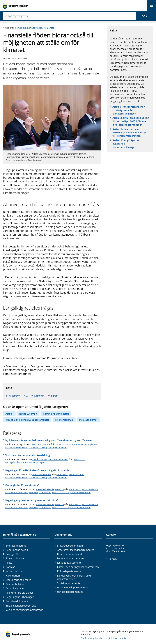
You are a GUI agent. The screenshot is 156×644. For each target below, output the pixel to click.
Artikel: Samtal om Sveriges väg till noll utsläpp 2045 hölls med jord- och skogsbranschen (131, 121)
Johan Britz (75, 444)
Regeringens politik (17, 550)
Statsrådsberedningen (70, 546)
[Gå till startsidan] (16, 5)
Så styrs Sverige (15, 558)
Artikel (9, 414)
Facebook (14, 396)
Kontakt (10, 567)
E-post (55, 396)
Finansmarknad (64, 420)
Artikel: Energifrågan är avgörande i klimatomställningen (126, 144)
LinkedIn (39, 396)
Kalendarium (13, 576)
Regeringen (39, 462)
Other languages (15, 588)
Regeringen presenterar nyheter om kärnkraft (32, 500)
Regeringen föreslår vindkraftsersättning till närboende (37, 470)
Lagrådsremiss (40, 459)
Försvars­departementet (71, 558)
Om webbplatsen (16, 584)
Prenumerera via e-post (19, 593)
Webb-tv (59, 489)
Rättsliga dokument (58, 459)
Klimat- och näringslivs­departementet (79, 567)
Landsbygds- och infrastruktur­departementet (75, 577)
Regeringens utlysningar (20, 597)
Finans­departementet (70, 554)
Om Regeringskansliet (18, 580)
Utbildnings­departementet (73, 588)
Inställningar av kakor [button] (116, 638)
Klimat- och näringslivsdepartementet (34, 28)
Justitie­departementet (70, 563)
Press (9, 563)
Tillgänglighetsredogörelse (21, 606)
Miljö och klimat (88, 420)
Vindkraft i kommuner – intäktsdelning (28, 455)
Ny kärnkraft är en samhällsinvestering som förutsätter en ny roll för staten (49, 440)
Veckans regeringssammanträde (24, 610)
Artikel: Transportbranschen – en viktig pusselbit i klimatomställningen (130, 110)
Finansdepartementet (16, 447)
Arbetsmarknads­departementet (75, 550)
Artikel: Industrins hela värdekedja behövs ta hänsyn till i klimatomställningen (129, 133)
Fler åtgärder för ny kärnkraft (22, 485)
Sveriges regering (16, 546)
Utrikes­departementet (70, 592)
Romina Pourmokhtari (56, 414)
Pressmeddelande (41, 444)
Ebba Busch (62, 444)
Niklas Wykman (28, 414)
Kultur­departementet (69, 571)
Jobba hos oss (14, 571)
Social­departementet (69, 583)
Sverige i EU (12, 554)
